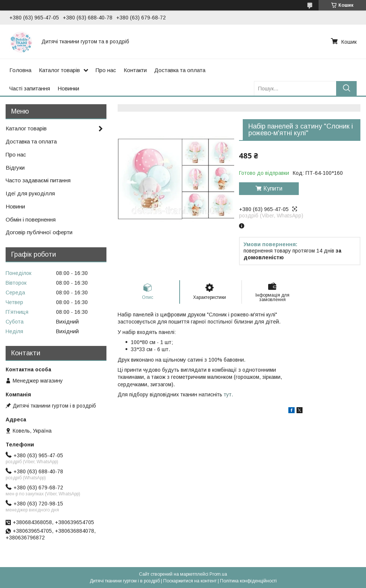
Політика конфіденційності (248, 581)
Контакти (135, 70)
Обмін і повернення (31, 219)
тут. (228, 394)
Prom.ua (218, 574)
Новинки (68, 88)
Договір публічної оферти (39, 232)
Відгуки (15, 168)
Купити (273, 188)
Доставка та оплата (180, 70)
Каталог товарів (59, 70)
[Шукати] (346, 88)
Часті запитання (30, 88)
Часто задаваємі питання (38, 180)
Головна (20, 70)
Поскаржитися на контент (190, 581)
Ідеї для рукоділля (30, 193)
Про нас (106, 70)
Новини (15, 206)
